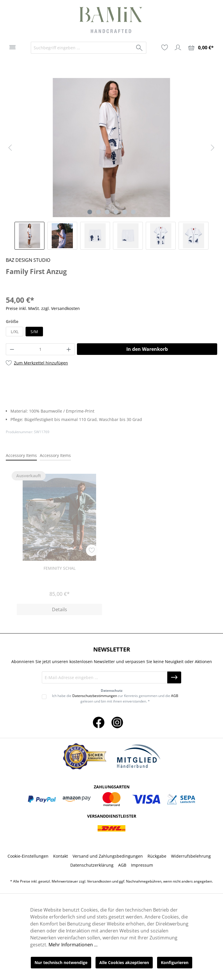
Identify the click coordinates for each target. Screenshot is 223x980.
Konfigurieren (175, 962)
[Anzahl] (40, 349)
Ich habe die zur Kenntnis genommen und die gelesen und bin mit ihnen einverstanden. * (115, 698)
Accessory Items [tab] (21, 455)
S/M (34, 332)
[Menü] (12, 47)
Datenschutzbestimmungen (95, 696)
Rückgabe (157, 856)
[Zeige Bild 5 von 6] (125, 212)
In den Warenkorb (147, 349)
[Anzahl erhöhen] (69, 349)
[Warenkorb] (201, 48)
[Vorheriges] (10, 148)
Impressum (142, 865)
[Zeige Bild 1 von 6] (90, 212)
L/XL (15, 332)
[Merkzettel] (165, 48)
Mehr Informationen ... (73, 945)
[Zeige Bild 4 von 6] (116, 212)
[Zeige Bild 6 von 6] (133, 212)
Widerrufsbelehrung (191, 856)
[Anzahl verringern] (12, 349)
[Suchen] (140, 48)
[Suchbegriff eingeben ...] (82, 48)
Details (60, 609)
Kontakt (61, 856)
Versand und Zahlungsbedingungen (108, 856)
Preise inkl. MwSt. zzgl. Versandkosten (43, 308)
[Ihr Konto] (178, 48)
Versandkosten (99, 881)
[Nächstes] (213, 148)
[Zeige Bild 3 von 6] (107, 212)
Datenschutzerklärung (92, 865)
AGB (175, 696)
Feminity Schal (60, 568)
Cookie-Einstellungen (28, 856)
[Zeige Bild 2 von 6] (98, 212)
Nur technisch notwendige (61, 962)
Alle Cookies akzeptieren (124, 962)
